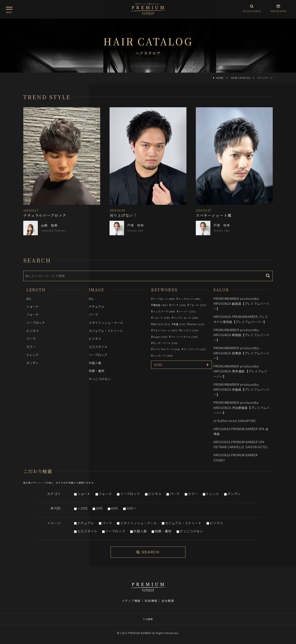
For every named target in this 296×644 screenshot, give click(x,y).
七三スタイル (98, 347)
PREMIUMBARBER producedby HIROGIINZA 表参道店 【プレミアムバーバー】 (240, 371)
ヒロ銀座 (148, 619)
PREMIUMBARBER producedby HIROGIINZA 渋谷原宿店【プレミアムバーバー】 (241, 407)
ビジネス (33, 331)
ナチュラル (97, 306)
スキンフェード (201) (165, 330)
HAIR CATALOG (241, 78)
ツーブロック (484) (164, 299)
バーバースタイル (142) (184, 337)
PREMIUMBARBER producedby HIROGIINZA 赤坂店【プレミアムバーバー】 (241, 389)
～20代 (83, 508)
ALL (29, 298)
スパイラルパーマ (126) (167, 349)
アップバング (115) (195, 349)
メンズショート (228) (186, 318)
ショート (33, 306)
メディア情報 (131, 601)
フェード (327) (198, 305)
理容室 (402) (160, 305)
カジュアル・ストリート (106, 331)
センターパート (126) (165, 343)
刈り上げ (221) (162, 324)
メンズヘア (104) (163, 356)
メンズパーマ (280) (164, 311)
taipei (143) (160, 337)
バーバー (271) (187, 311)
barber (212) (197, 324)
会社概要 (168, 601)
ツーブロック (36, 323)
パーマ (31, 338)
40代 (115, 508)
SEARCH (148, 552)
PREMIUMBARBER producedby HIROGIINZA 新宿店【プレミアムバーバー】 (241, 335)
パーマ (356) (178, 305)
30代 (99, 508)
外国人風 (95, 363)
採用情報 (151, 601)
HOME (220, 78)
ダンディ (33, 363)
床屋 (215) (180, 324)
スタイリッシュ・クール (106, 323)
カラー (31, 347)
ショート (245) (162, 318)
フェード (33, 314)
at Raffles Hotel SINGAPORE (235, 421)
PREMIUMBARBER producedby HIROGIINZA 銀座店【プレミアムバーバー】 (241, 304)
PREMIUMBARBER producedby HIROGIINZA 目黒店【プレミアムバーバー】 (241, 353)
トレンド (33, 355)
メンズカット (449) (189, 299)
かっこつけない (100, 379)
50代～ (132, 508)
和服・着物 (97, 371)
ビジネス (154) (190, 330)
